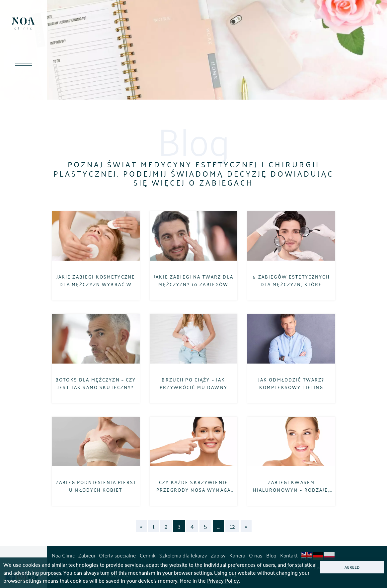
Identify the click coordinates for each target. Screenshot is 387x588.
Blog (271, 555)
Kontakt (289, 555)
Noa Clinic (63, 555)
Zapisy (218, 555)
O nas (256, 555)
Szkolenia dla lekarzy (183, 555)
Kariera (237, 555)
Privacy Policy (223, 581)
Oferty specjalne (117, 555)
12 (232, 526)
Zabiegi (87, 555)
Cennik (148, 555)
